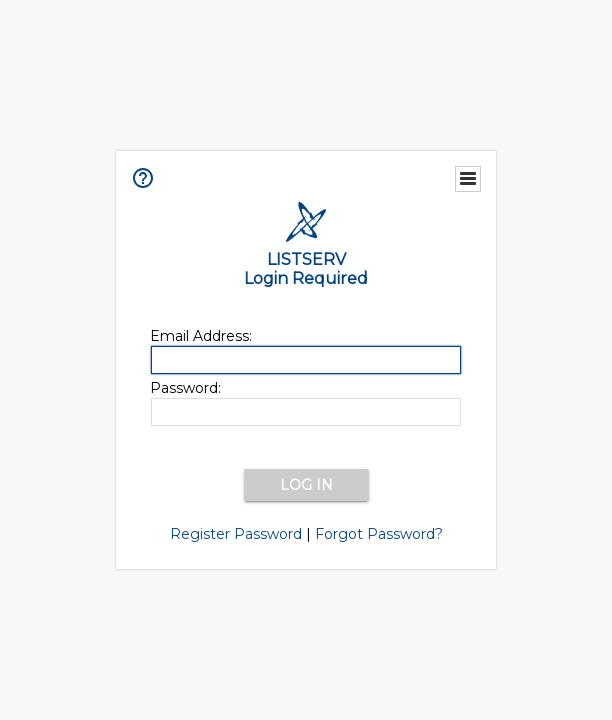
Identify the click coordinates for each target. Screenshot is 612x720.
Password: (185, 388)
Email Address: (201, 336)
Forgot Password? (379, 534)
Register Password (236, 534)
